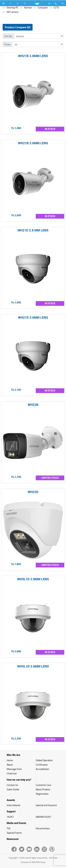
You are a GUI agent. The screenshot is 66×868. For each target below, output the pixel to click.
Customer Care (43, 785)
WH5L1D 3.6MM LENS (33, 666)
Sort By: (8, 36)
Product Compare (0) (18, 27)
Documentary (43, 828)
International (13, 805)
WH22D (33, 492)
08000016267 (43, 817)
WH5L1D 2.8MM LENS (33, 579)
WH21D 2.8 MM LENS (33, 230)
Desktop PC (12, 7)
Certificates (42, 765)
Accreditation (43, 769)
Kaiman (28, 7)
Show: (7, 44)
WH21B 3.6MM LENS (33, 143)
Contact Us (12, 785)
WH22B (33, 405)
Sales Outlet (13, 789)
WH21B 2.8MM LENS (33, 56)
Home (10, 760)
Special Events (14, 833)
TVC (9, 828)
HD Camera (12, 12)
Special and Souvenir (46, 805)
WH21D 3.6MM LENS (33, 317)
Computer (43, 7)
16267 (10, 817)
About (10, 765)
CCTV (56, 7)
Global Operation (44, 760)
